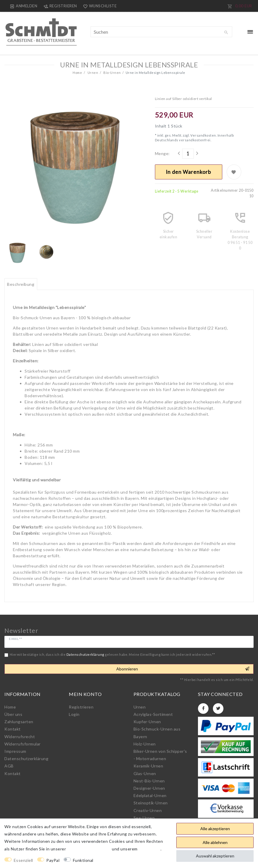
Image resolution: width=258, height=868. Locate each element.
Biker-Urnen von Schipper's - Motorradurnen (160, 755)
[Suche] (226, 33)
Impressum (15, 751)
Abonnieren (183, 669)
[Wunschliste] (99, 6)
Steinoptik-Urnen (151, 803)
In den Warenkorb (188, 172)
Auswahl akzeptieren (215, 856)
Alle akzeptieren (215, 829)
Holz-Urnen (145, 744)
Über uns (13, 714)
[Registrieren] (60, 6)
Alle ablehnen (215, 842)
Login (74, 714)
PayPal (53, 860)
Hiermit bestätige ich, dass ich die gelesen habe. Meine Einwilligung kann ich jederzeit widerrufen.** (112, 654)
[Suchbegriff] (161, 32)
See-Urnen (144, 818)
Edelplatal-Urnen (150, 795)
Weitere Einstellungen (121, 860)
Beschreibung (21, 284)
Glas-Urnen (145, 773)
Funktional (83, 860)
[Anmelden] (24, 6)
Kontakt (13, 729)
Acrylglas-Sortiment (153, 714)
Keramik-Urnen (148, 766)
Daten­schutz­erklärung (26, 759)
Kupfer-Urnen (147, 722)
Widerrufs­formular (23, 744)
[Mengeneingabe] (188, 154)
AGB (9, 766)
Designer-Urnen (149, 788)
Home (77, 73)
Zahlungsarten (19, 722)
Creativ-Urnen (148, 810)
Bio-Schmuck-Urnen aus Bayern (157, 733)
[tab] (21, 284)
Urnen (92, 73)
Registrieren (81, 707)
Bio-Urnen (112, 73)
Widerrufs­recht (20, 737)
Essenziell (23, 860)
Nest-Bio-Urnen (149, 781)
